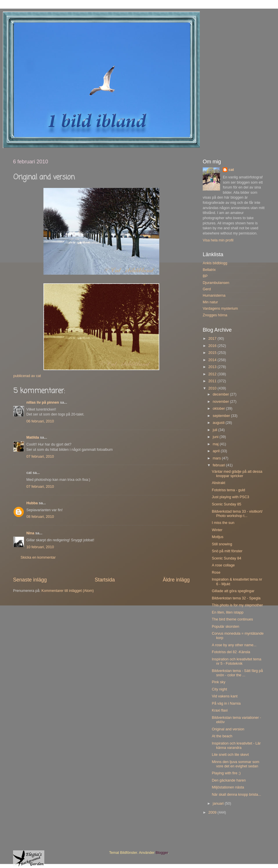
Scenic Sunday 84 (226, 558)
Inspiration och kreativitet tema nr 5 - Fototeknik (236, 661)
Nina (30, 533)
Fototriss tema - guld (228, 490)
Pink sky (218, 682)
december (222, 394)
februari (220, 465)
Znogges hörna (215, 315)
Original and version (228, 729)
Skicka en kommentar (38, 557)
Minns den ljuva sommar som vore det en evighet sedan (235, 764)
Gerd (207, 289)
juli (216, 430)
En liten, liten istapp (227, 612)
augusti (219, 423)
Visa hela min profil (218, 240)
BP (205, 276)
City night (219, 689)
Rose (216, 572)
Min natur (210, 302)
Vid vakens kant (225, 696)
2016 (213, 346)
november (222, 402)
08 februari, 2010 (40, 517)
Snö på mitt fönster (227, 551)
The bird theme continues (232, 619)
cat (231, 170)
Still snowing (222, 544)
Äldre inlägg (176, 580)
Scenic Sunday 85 (226, 504)
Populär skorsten (225, 627)
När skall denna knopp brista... (236, 795)
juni (216, 437)
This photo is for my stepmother (237, 605)
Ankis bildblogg (215, 263)
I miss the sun (223, 523)
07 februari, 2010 (40, 457)
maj (216, 444)
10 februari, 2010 (40, 547)
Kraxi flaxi (220, 710)
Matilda (33, 437)
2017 (213, 339)
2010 (213, 388)
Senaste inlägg (30, 580)
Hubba (32, 503)
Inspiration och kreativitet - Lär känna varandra (236, 746)
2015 (213, 353)
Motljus (217, 537)
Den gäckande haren (229, 780)
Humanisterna (214, 296)
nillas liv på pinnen (43, 402)
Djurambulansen (216, 283)
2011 (213, 381)
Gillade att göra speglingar (233, 591)
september (222, 416)
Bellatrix (209, 270)
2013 (213, 367)
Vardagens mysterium (220, 309)
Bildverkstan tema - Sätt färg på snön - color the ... (237, 673)
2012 (213, 374)
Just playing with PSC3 (230, 497)
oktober (220, 409)
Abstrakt (218, 483)
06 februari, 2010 (40, 421)
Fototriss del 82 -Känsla (231, 652)
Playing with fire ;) (226, 773)
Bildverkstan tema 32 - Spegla (236, 598)
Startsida (105, 580)
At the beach (222, 736)
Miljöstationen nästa (228, 787)
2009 (213, 812)
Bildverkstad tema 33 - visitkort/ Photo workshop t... (237, 514)
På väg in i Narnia (226, 703)
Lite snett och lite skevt (230, 755)
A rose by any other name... (234, 645)
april (217, 451)
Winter (217, 530)
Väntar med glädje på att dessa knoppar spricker (237, 474)
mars (217, 458)
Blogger (162, 853)
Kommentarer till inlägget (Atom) (68, 591)
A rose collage (223, 565)
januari (219, 804)
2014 (213, 360)
